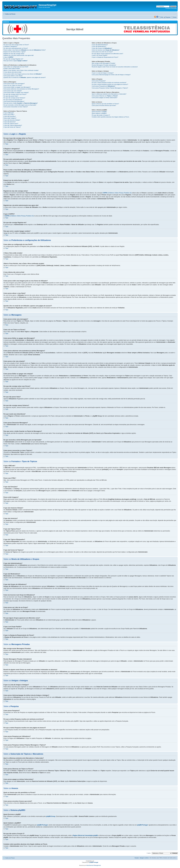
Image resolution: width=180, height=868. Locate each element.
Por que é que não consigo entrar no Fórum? (16, 45)
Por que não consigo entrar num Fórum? (15, 94)
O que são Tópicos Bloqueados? (13, 125)
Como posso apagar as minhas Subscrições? (104, 98)
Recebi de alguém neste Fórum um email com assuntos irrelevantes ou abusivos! (115, 67)
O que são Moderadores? (99, 46)
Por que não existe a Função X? (101, 115)
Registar (168, 17)
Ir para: (149, 853)
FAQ (162, 17)
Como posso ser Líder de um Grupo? (102, 52)
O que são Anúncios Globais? (12, 120)
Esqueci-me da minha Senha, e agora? (15, 52)
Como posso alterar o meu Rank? (13, 76)
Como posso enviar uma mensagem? (14, 84)
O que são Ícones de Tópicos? (12, 127)
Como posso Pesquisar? (99, 81)
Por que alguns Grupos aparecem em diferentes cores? (107, 54)
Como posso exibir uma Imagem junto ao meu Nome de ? (23, 74)
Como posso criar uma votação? (13, 91)
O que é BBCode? (9, 113)
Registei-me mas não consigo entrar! (14, 54)
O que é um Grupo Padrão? (100, 55)
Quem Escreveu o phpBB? (99, 112)
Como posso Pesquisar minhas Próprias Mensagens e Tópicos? (110, 88)
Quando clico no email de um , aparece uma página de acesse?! (25, 77)
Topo (7, 144)
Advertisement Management (94, 865)
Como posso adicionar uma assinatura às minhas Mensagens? (21, 89)
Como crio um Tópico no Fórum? (13, 85)
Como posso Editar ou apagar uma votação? (16, 92)
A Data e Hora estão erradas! (12, 69)
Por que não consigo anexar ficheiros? (14, 98)
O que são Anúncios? (10, 122)
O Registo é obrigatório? (10, 46)
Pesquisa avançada (171, 8)
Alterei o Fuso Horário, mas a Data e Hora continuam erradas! (21, 70)
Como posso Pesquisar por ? (103, 86)
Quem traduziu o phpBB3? (99, 113)
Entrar (175, 17)
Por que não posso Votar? (11, 96)
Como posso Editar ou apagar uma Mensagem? (17, 87)
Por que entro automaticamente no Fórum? (16, 48)
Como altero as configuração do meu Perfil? (16, 67)
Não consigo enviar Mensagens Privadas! (103, 63)
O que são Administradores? (100, 45)
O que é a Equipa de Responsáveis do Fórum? (105, 57)
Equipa (137, 858)
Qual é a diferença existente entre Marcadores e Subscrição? (109, 94)
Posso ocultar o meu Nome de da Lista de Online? (25, 50)
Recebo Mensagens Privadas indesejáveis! (104, 65)
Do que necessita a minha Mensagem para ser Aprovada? (20, 105)
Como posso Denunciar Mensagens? (14, 101)
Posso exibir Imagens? (10, 118)
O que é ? (9, 57)
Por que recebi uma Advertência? (13, 100)
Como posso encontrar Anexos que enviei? (104, 105)
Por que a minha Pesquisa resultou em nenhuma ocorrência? (109, 83)
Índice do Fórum (10, 14)
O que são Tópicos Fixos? (11, 124)
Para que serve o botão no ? (21, 103)
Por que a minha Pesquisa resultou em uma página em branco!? (110, 84)
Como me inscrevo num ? (106, 50)
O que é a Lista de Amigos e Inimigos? (103, 73)
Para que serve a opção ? (16, 61)
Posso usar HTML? (9, 115)
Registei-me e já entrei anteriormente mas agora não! (19, 55)
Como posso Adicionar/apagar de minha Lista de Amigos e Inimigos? (111, 75)
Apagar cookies (144, 858)
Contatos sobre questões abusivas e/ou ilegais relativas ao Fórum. (110, 117)
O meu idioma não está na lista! (12, 72)
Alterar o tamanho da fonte (175, 14)
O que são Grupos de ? (102, 48)
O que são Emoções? (10, 116)
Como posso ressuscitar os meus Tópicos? (16, 107)
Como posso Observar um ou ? (105, 96)
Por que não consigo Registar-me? (13, 59)
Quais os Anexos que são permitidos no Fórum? (105, 104)
